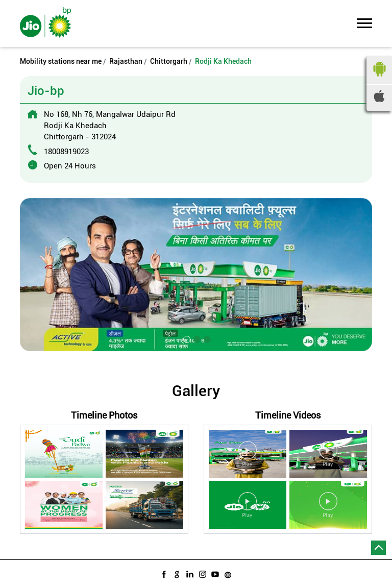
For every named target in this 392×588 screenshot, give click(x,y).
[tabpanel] (196, 275)
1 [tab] (186, 338)
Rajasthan (126, 61)
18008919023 (66, 152)
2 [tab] (196, 338)
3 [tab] (206, 338)
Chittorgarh (169, 61)
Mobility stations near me (61, 61)
